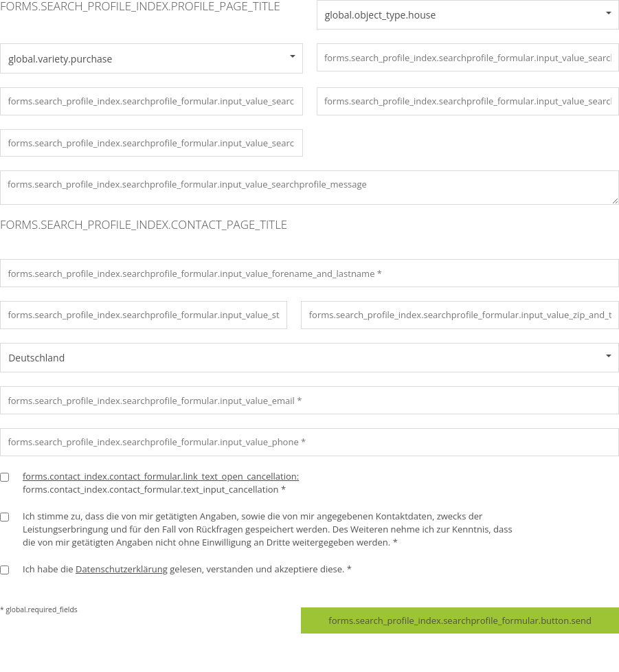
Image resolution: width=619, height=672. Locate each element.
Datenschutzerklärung (122, 569)
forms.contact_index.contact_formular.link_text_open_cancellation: (161, 476)
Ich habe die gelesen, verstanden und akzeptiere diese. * (187, 569)
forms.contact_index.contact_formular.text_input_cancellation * (161, 483)
